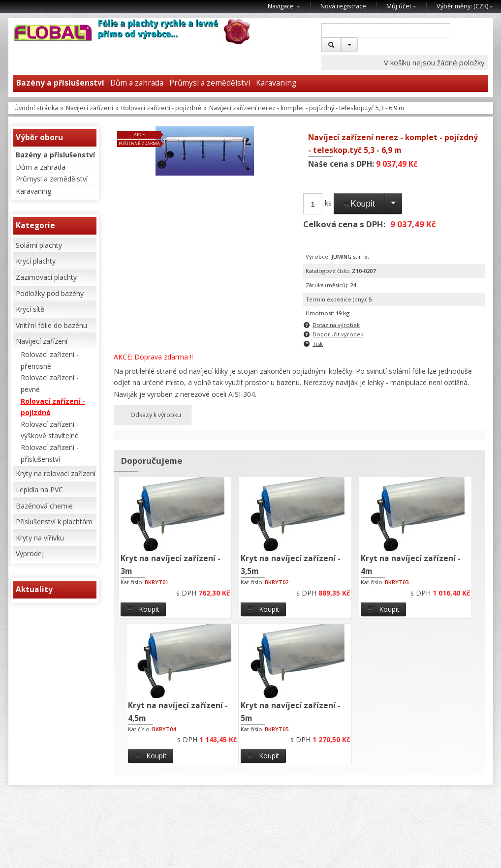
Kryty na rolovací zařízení (56, 473)
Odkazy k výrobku (152, 415)
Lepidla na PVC (39, 490)
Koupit (359, 204)
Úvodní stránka (36, 108)
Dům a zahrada (137, 83)
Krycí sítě (30, 309)
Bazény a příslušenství (60, 83)
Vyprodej (30, 554)
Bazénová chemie (44, 506)
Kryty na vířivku (40, 538)
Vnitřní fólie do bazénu (51, 325)
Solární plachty (39, 245)
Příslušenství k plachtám (54, 522)
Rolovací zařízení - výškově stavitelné (50, 430)
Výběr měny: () (465, 6)
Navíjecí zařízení (90, 108)
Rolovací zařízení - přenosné (50, 360)
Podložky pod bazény (50, 293)
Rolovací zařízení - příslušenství (50, 453)
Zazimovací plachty (46, 277)
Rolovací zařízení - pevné (50, 383)
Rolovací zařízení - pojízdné (161, 108)
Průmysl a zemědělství (210, 83)
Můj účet (401, 6)
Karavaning (276, 83)
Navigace (284, 6)
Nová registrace (343, 6)
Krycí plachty (36, 261)
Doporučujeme (152, 461)
